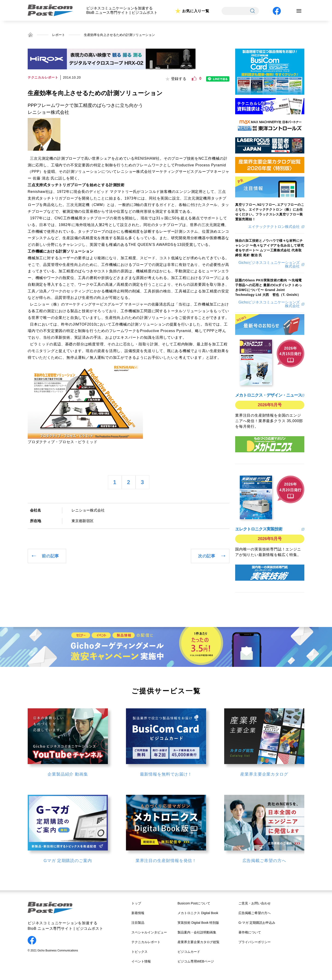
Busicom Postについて (194, 903)
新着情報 (138, 913)
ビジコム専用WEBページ (196, 961)
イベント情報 (141, 961)
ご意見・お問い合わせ (255, 903)
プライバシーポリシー (255, 942)
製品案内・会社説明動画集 (197, 932)
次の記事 (207, 556)
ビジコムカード (189, 952)
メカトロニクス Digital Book (198, 913)
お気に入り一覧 (196, 11)
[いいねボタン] (194, 79)
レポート (59, 35)
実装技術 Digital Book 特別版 (198, 923)
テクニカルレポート (146, 942)
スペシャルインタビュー (149, 932)
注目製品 (138, 923)
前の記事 (50, 556)
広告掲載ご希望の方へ (255, 913)
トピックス (139, 952)
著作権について (250, 932)
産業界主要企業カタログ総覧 (199, 942)
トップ (136, 903)
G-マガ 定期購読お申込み (257, 923)
